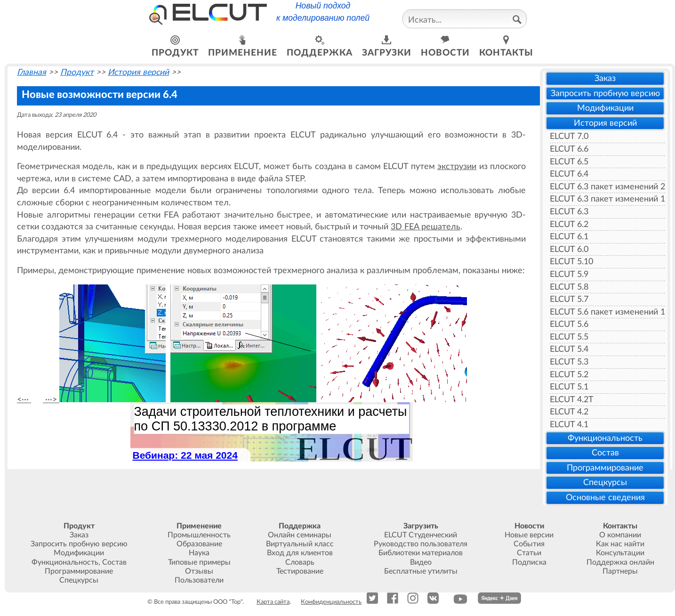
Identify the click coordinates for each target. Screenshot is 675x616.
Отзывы (199, 571)
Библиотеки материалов (421, 553)
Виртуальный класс (300, 544)
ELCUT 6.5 (569, 162)
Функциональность (605, 438)
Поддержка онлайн (620, 562)
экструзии (457, 166)
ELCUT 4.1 (569, 425)
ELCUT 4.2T (572, 400)
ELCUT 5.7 (569, 299)
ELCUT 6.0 (569, 249)
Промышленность (199, 535)
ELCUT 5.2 (569, 375)
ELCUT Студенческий (421, 535)
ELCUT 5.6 (569, 324)
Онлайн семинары (300, 535)
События (529, 544)
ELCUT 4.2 (569, 412)
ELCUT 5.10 (571, 262)
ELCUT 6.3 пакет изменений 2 (607, 187)
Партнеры (620, 571)
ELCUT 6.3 (569, 212)
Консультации (620, 553)
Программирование (605, 468)
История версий (605, 123)
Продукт (77, 72)
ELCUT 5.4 (569, 349)
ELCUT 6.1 (569, 237)
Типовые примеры (199, 562)
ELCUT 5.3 (569, 362)
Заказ (605, 78)
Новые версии (529, 535)
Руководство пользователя (421, 544)
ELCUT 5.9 (569, 274)
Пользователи (199, 580)
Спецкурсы (605, 482)
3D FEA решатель (426, 227)
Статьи (529, 553)
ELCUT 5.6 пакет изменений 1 (607, 312)
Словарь (300, 562)
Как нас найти (620, 544)
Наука (199, 553)
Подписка (529, 562)
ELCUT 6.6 (569, 149)
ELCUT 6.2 (569, 224)
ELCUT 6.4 (569, 174)
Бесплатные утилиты (421, 571)
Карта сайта (273, 602)
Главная (32, 72)
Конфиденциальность (331, 602)
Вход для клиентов (300, 553)
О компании (620, 535)
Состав (605, 453)
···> (51, 400)
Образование (199, 544)
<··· (24, 400)
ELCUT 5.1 (569, 387)
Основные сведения (605, 498)
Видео (421, 562)
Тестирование (300, 571)
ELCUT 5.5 (569, 337)
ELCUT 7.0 (569, 136)
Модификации (605, 108)
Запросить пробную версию (605, 93)
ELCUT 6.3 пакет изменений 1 (607, 199)
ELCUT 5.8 (569, 287)
